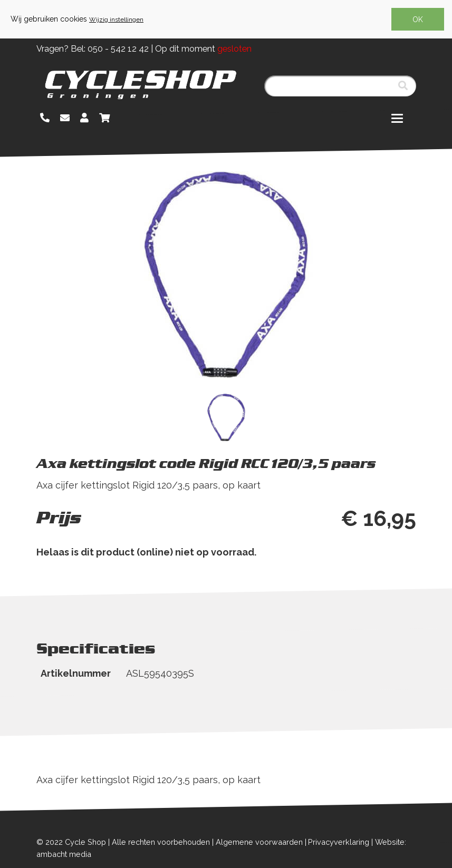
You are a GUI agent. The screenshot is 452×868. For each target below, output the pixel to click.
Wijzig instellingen (116, 19)
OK (418, 19)
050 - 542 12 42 (118, 49)
